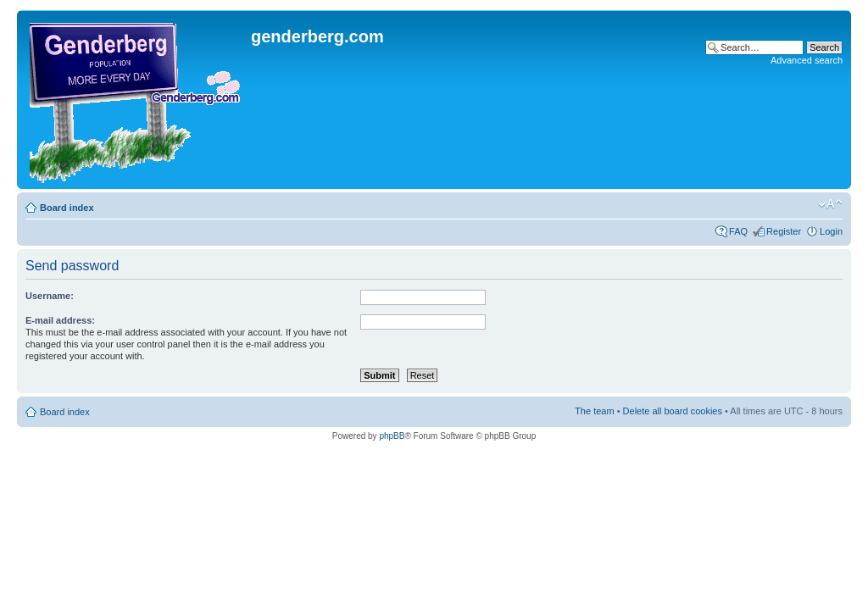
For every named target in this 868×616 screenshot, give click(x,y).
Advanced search (807, 60)
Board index (67, 208)
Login (831, 231)
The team (594, 411)
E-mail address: (60, 320)
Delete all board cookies (673, 411)
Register (784, 231)
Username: (50, 296)
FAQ (738, 231)
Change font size (830, 204)
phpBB (392, 436)
